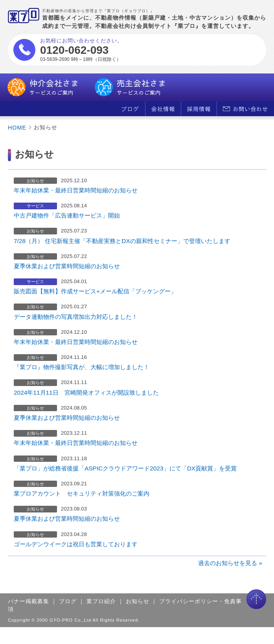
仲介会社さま (43, 87)
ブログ (130, 109)
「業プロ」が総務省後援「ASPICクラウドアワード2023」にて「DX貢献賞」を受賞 (125, 468)
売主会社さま (131, 87)
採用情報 (199, 109)
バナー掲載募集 (29, 601)
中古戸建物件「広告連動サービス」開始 (67, 215)
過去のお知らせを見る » (230, 563)
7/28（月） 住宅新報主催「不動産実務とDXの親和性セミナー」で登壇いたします (122, 241)
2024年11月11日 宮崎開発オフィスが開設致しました (86, 392)
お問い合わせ (245, 109)
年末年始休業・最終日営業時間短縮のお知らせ (76, 190)
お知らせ (138, 601)
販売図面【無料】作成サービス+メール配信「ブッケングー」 (95, 291)
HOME (17, 128)
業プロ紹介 (101, 601)
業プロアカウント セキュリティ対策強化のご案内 (82, 493)
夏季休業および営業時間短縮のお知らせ (67, 266)
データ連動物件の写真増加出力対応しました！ (76, 317)
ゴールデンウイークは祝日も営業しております (76, 544)
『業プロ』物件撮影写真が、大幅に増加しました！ (82, 367)
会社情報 (163, 109)
